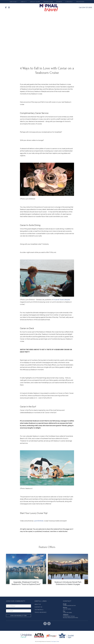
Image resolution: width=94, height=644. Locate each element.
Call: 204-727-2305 (85, 8)
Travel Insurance (40, 612)
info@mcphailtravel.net (69, 605)
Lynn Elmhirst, (39, 521)
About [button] (23, 2)
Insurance (80, 2)
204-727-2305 (67, 609)
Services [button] (13, 2)
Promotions (48, 2)
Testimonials (39, 610)
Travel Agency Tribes (55, 641)
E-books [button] (69, 2)
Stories (59, 2)
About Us (38, 604)
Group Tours (35, 2)
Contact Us (38, 607)
